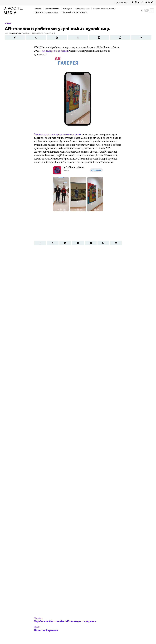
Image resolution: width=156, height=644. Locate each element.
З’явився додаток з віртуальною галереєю (57, 134)
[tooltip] (132, 2)
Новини (8, 24)
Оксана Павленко (15, 33)
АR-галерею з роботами (55, 50)
